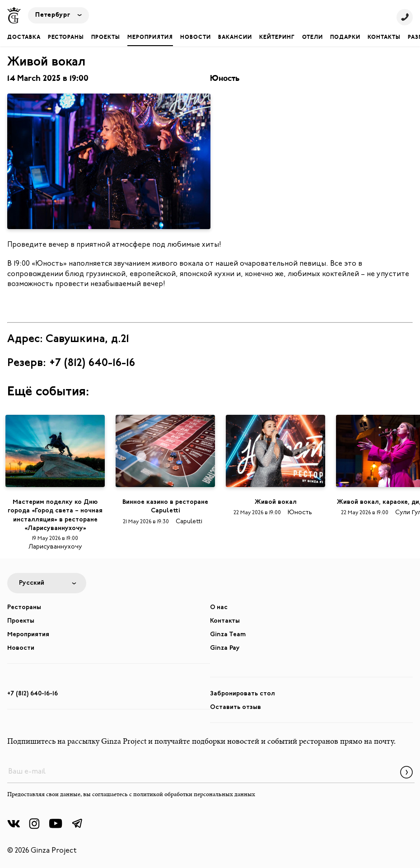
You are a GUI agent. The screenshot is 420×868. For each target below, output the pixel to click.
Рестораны (66, 38)
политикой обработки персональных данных (194, 795)
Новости (196, 38)
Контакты (384, 38)
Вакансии (235, 38)
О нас (219, 608)
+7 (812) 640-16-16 (33, 694)
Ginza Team (228, 635)
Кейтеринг (277, 38)
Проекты (106, 38)
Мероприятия (150, 38)
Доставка (24, 38)
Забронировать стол (243, 694)
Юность (225, 79)
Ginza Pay (225, 648)
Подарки (345, 38)
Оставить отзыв (236, 707)
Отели (313, 38)
